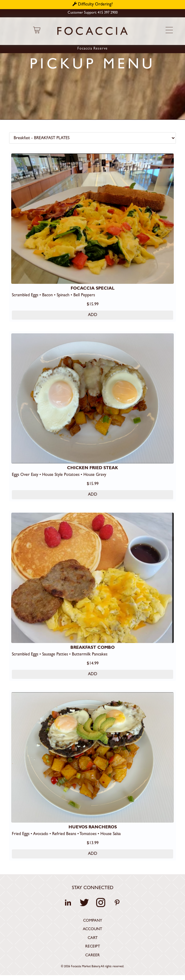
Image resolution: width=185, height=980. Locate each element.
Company (93, 922)
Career (92, 957)
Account (92, 931)
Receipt (93, 948)
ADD (93, 315)
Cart (93, 939)
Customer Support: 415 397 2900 (93, 13)
